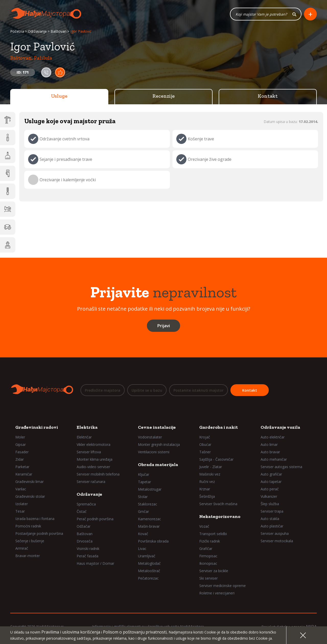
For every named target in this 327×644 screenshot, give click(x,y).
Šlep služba (270, 504)
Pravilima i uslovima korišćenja (71, 632)
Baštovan (59, 31)
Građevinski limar (30, 482)
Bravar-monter (28, 556)
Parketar (22, 467)
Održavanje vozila (280, 427)
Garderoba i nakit (219, 427)
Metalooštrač (149, 571)
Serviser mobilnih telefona (98, 474)
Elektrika (87, 427)
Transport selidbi (213, 534)
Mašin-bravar (149, 526)
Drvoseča (85, 541)
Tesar (20, 511)
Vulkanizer (269, 496)
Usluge (59, 96)
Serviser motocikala (277, 541)
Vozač (204, 526)
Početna (17, 31)
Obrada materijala (158, 465)
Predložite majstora (103, 390)
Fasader (22, 452)
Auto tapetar (271, 482)
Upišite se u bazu (147, 390)
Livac (142, 549)
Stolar (143, 497)
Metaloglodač (149, 563)
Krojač (205, 437)
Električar (84, 437)
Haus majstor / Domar (95, 563)
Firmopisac (208, 556)
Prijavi (163, 326)
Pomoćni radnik (28, 526)
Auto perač (270, 489)
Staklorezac (148, 504)
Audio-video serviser (93, 467)
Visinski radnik (88, 549)
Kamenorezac (149, 519)
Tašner (205, 452)
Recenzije (164, 96)
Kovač (143, 534)
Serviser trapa (272, 511)
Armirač (22, 548)
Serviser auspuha (275, 533)
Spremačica (86, 504)
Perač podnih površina (95, 519)
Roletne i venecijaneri (217, 593)
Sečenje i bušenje (30, 541)
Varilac (21, 489)
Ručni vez (207, 482)
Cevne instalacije (157, 427)
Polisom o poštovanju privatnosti (135, 632)
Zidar (20, 459)
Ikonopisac (208, 563)
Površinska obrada (153, 541)
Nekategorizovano (220, 516)
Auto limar (269, 444)
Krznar (205, 489)
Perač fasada (87, 556)
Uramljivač (147, 556)
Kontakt (268, 96)
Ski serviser (208, 578)
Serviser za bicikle (214, 571)
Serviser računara (91, 482)
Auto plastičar (272, 526)
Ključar (144, 474)
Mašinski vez (210, 474)
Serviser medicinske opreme (223, 586)
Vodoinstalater (150, 437)
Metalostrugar (150, 489)
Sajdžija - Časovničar (216, 459)
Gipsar (21, 444)
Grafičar (206, 549)
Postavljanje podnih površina (39, 533)
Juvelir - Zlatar (211, 467)
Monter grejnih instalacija (159, 444)
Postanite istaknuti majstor (198, 390)
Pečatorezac (148, 578)
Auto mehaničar (274, 459)
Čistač (82, 511)
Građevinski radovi (37, 427)
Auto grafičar (271, 474)
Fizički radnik (210, 541)
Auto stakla (270, 519)
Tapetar (144, 482)
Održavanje (37, 31)
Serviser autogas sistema (281, 467)
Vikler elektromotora (94, 444)
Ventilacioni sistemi (154, 452)
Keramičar (24, 474)
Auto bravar (270, 452)
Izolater (22, 504)
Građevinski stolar (30, 496)
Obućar (205, 444)
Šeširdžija (207, 496)
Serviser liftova (89, 452)
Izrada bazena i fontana (35, 519)
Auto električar (273, 437)
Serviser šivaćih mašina (218, 504)
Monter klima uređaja (95, 459)
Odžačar (84, 526)
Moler (20, 437)
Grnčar (143, 511)
